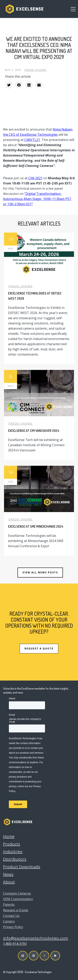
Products (12, 844)
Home (9, 836)
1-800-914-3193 (15, 944)
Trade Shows (35, 70)
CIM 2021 (35, 178)
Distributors (15, 859)
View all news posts (40, 572)
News (8, 874)
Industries (13, 852)
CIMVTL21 (32, 140)
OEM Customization (18, 899)
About (9, 882)
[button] (73, 9)
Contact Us (11, 916)
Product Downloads (22, 867)
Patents (9, 905)
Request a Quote (16, 910)
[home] (24, 9)
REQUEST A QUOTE (39, 649)
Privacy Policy (13, 927)
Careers (9, 921)
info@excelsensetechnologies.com (35, 938)
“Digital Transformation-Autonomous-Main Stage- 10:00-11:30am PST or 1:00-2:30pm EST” (37, 199)
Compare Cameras (17, 893)
